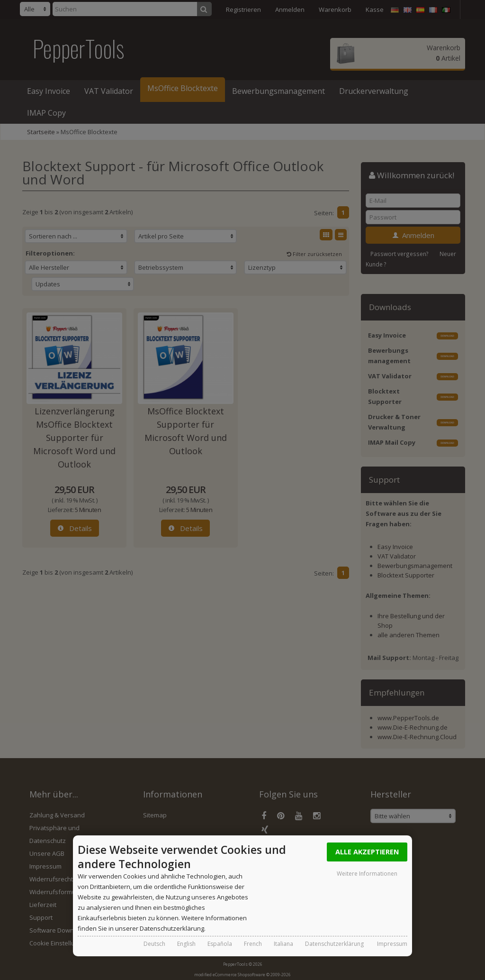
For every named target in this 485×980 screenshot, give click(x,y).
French (253, 944)
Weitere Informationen (367, 874)
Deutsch (154, 944)
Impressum (392, 944)
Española (220, 944)
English (186, 944)
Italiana (283, 944)
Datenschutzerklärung (334, 944)
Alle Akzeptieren (367, 852)
